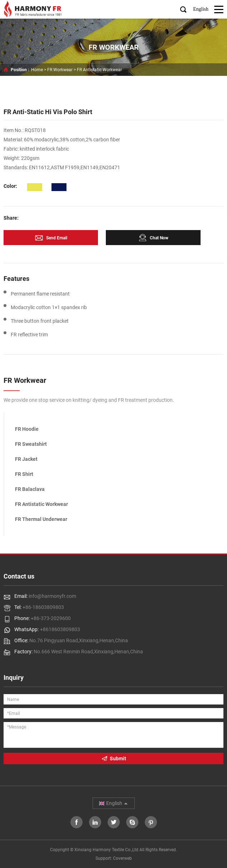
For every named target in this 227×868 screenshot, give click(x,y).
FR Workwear (60, 70)
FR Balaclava (30, 489)
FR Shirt (24, 474)
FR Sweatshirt (31, 444)
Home (37, 70)
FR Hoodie (27, 429)
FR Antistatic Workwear (99, 70)
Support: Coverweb (114, 858)
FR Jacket (26, 459)
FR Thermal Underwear (41, 519)
